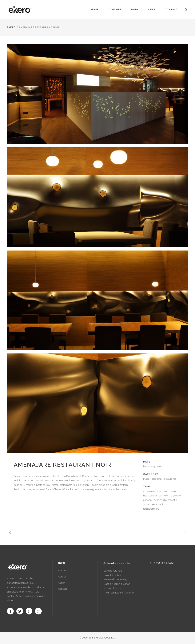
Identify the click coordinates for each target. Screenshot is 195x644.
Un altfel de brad (113, 575)
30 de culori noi (112, 588)
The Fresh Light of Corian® (119, 593)
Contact (63, 589)
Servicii (62, 577)
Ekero (11, 27)
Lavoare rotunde (113, 571)
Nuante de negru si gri (116, 579)
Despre (62, 571)
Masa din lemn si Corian (117, 584)
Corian (62, 583)
